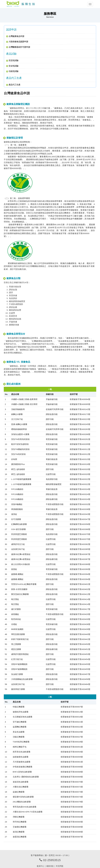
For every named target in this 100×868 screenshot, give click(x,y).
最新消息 (50, 866)
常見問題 (60, 866)
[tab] (50, 36)
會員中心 (40, 866)
